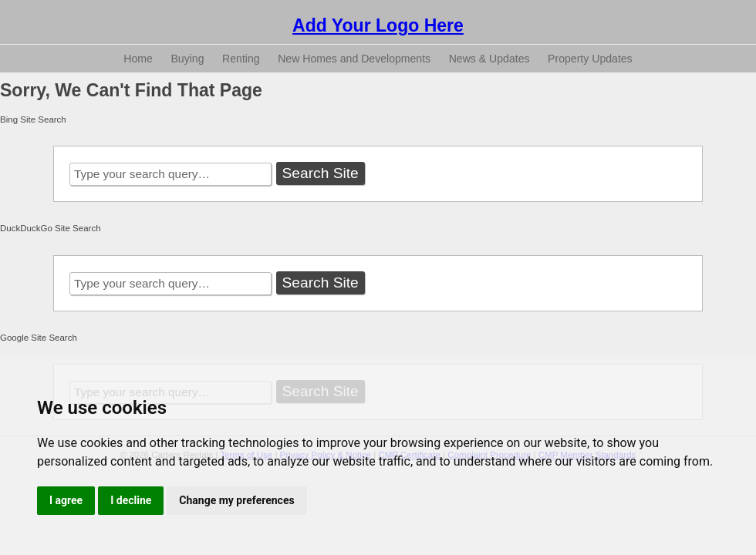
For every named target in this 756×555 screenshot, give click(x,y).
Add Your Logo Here (378, 25)
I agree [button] (66, 500)
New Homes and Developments (354, 59)
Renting (241, 59)
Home (138, 59)
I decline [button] (131, 500)
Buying (187, 59)
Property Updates (590, 59)
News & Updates (489, 59)
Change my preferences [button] (236, 500)
